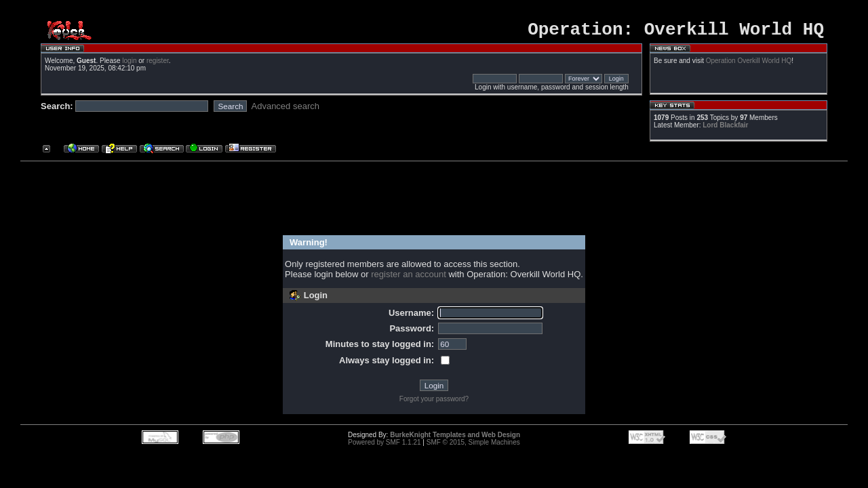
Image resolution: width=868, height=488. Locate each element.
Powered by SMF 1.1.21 (384, 446)
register (158, 65)
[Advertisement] (429, 199)
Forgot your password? (434, 403)
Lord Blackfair (725, 129)
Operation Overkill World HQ (749, 65)
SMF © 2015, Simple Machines (473, 446)
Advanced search (285, 110)
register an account (409, 278)
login (129, 65)
